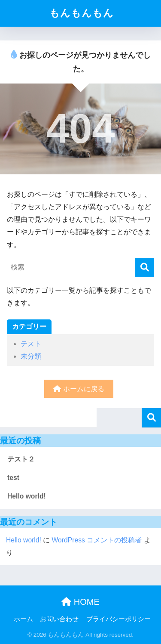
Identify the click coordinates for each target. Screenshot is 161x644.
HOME (80, 602)
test (13, 478)
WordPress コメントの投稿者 (97, 540)
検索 (151, 418)
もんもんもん (82, 13)
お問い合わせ (59, 619)
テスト (31, 344)
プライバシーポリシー (118, 619)
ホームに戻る (79, 389)
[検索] (144, 268)
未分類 (31, 356)
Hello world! (27, 496)
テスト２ (21, 459)
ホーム (23, 619)
